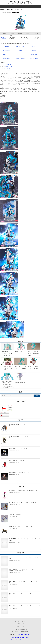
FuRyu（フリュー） (10, 69)
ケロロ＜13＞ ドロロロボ (15, 515)
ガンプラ (20, 420)
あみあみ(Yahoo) (7, 59)
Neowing (34, 51)
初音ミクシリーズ (9, 67)
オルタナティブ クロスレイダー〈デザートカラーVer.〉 (22, 527)
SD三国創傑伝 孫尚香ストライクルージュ (19, 436)
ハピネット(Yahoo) (20, 59)
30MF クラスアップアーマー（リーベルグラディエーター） (23, 503)
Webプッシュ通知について (21, 629)
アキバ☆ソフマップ (21, 47)
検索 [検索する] (37, 396)
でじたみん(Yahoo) (34, 59)
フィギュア (9, 64)
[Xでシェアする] (16, 12)
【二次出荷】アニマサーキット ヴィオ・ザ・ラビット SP (23, 491)
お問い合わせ (20, 624)
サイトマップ (20, 626)
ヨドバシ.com (34, 55)
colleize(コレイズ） (7, 55)
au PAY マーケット (7, 51)
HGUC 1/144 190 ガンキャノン (16, 460)
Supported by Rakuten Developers (21, 640)
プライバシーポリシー (20, 621)
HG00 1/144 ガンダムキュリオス (17, 424)
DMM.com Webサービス (24, 635)
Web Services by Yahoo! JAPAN (20, 637)
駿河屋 (21, 51)
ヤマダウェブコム (20, 55)
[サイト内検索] (17, 396)
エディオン (34, 47)
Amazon (7, 47)
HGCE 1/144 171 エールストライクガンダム (20, 472)
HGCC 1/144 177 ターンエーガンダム (18, 448)
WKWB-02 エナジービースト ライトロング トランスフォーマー (24, 593)
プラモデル (20, 486)
